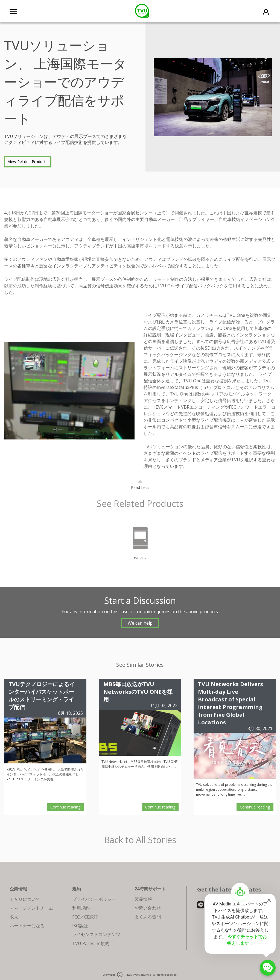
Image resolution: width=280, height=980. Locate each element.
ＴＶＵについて (25, 899)
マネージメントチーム (31, 908)
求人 (14, 917)
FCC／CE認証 (85, 917)
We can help (140, 623)
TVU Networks (142, 975)
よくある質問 (148, 917)
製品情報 (143, 899)
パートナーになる (27, 926)
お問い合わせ (148, 908)
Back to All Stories (140, 840)
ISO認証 (80, 926)
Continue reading (65, 807)
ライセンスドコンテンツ (96, 934)
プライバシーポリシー (94, 899)
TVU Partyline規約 (91, 943)
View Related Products (28, 162)
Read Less (140, 487)
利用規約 (81, 908)
